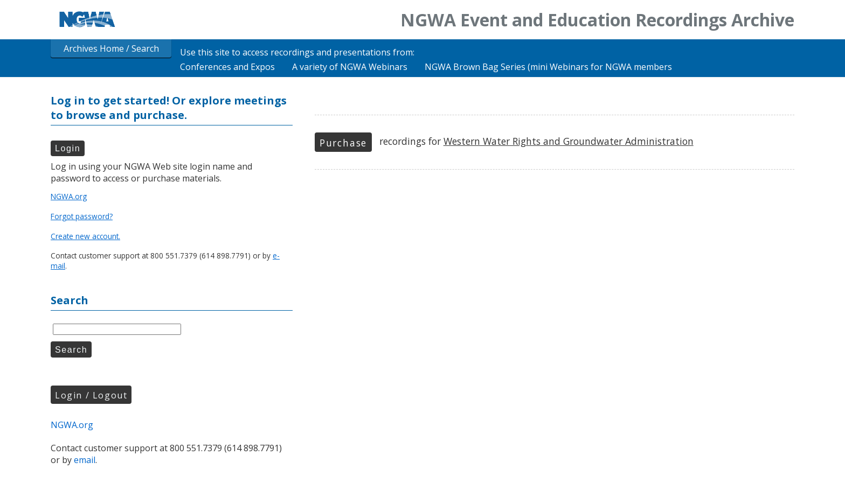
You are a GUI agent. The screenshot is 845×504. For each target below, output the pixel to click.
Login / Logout (91, 395)
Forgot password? (82, 216)
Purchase (343, 143)
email (85, 460)
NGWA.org (69, 196)
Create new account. (85, 236)
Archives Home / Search (111, 48)
